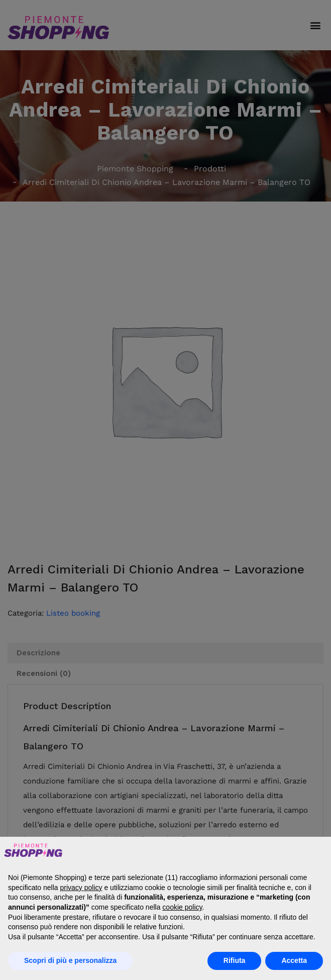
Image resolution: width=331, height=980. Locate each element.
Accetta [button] (294, 960)
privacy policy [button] (81, 888)
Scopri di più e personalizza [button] (70, 960)
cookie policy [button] (182, 907)
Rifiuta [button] (235, 960)
